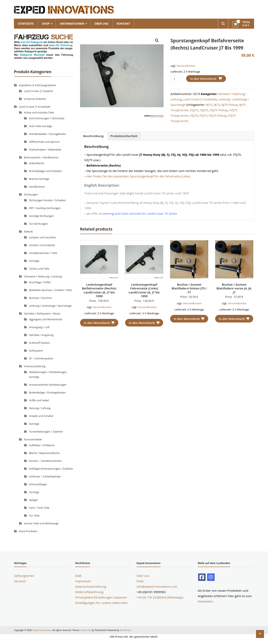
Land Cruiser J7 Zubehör (39, 91)
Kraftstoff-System (40, 343)
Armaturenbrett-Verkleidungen (48, 385)
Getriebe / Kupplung (41, 335)
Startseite (26, 24)
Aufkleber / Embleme (42, 445)
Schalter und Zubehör (42, 245)
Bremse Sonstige (39, 179)
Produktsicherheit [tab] (124, 136)
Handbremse (37, 187)
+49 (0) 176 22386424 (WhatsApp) (160, 597)
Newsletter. (206, 601)
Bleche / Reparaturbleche (44, 453)
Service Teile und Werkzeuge (41, 523)
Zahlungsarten (24, 576)
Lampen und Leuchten (43, 237)
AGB (78, 576)
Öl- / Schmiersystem (41, 358)
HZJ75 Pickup (219, 110)
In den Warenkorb (203, 79)
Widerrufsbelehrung (89, 592)
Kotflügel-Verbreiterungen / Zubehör (51, 469)
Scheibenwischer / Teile (43, 253)
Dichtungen (31, 194)
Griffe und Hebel (39, 400)
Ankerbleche (37, 163)
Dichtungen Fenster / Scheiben (48, 200)
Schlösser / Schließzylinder (45, 476)
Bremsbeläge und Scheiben (46, 171)
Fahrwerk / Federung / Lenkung (43, 276)
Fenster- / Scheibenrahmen (45, 461)
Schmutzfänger (38, 484)
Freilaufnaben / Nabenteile (45, 150)
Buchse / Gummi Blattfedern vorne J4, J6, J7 (234, 288)
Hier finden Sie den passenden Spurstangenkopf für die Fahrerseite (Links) (138, 176)
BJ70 (209, 105)
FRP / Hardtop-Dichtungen (45, 208)
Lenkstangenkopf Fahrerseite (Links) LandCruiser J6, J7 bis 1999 (144, 290)
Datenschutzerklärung (91, 586)
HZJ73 (204, 110)
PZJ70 (194, 115)
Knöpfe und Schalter (41, 416)
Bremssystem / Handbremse (41, 157)
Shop (46, 24)
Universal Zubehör (35, 99)
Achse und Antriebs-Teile (39, 112)
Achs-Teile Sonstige (41, 126)
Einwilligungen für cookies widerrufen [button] (101, 603)
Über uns (101, 24)
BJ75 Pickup (230, 105)
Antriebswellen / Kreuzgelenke (47, 134)
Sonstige (34, 261)
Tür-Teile (34, 516)
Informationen (72, 24)
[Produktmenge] (176, 79)
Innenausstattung (35, 366)
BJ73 (217, 105)
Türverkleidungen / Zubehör (46, 432)
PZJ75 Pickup (218, 115)
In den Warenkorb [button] (99, 323)
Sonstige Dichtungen (42, 216)
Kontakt (123, 24)
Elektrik (29, 232)
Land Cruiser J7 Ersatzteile (200, 99)
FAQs (140, 581)
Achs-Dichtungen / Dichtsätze (47, 118)
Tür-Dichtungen (38, 224)
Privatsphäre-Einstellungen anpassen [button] (101, 597)
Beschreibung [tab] (93, 136)
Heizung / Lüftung (40, 408)
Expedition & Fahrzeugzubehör (38, 85)
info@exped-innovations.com (157, 586)
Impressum (83, 581)
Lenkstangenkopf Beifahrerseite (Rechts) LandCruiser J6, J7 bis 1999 (99, 290)
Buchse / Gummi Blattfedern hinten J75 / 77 (189, 288)
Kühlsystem (36, 351)
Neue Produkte (28, 531)
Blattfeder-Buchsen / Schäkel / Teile (50, 290)
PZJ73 (203, 115)
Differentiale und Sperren (44, 142)
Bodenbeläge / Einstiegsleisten (47, 392)
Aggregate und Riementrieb (46, 319)
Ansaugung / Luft (39, 327)
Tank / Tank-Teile (39, 508)
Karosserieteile (33, 439)
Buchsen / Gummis (41, 298)
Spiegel (33, 500)
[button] (157, 40)
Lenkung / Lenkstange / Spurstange (50, 306)
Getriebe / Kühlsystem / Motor (42, 313)
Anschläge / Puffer (40, 282)
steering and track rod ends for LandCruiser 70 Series (140, 213)
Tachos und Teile (39, 269)
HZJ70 (194, 110)
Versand (20, 581)
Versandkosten (186, 66)
